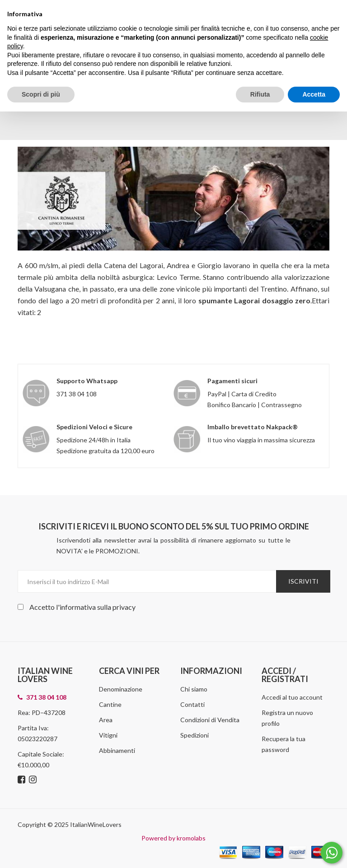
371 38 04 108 (77, 394)
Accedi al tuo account (292, 697)
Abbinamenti (117, 750)
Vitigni (108, 735)
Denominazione (121, 689)
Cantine (110, 704)
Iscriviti (303, 581)
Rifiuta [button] (260, 94)
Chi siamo (194, 689)
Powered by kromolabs (173, 838)
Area (106, 720)
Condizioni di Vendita (210, 720)
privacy (124, 607)
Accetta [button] (314, 94)
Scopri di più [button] (41, 94)
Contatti (192, 704)
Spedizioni (195, 735)
